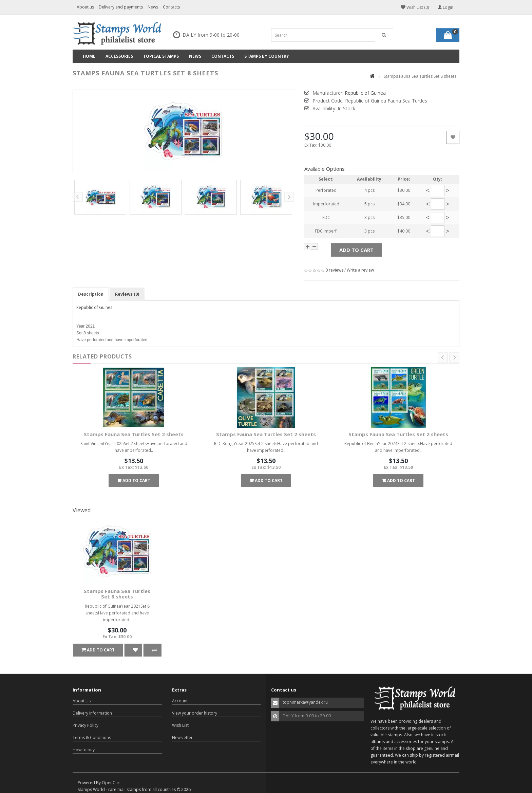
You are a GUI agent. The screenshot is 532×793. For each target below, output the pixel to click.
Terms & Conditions (92, 737)
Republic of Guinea (94, 307)
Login (445, 7)
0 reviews (334, 270)
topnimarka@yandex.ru (305, 702)
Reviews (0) (127, 294)
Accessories (119, 56)
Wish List (180, 725)
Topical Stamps (161, 56)
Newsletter (182, 737)
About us (85, 7)
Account (180, 701)
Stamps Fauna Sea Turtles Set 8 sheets (117, 594)
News (153, 7)
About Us (82, 701)
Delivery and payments (121, 7)
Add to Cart (356, 250)
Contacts (171, 7)
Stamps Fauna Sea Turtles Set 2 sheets (134, 434)
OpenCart (111, 783)
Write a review (360, 270)
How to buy (84, 750)
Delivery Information (92, 713)
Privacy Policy (85, 725)
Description (91, 294)
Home (89, 56)
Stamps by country (267, 56)
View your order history (195, 713)
